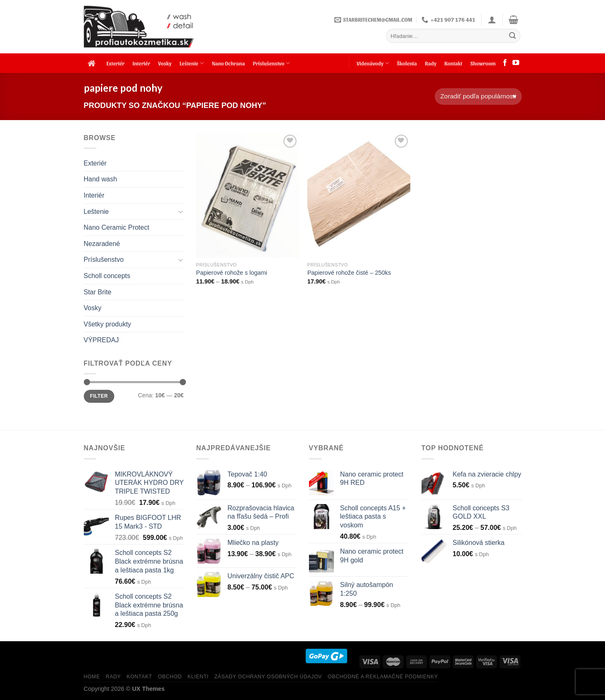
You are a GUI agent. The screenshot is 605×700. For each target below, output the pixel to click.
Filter (99, 396)
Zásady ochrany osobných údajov (268, 677)
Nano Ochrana (228, 63)
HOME (92, 677)
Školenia (407, 63)
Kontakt (453, 63)
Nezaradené (102, 244)
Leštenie (192, 63)
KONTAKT (139, 677)
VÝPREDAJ (101, 340)
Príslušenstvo (272, 63)
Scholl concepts (107, 276)
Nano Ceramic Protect (117, 227)
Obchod (170, 677)
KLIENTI (198, 677)
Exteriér (116, 63)
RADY (113, 677)
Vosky (165, 63)
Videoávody (373, 63)
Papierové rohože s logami (231, 273)
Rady (431, 63)
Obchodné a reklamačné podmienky (383, 677)
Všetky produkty (108, 324)
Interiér (141, 63)
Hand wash (100, 179)
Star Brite (98, 292)
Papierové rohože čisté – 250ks (349, 273)
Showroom (483, 63)
